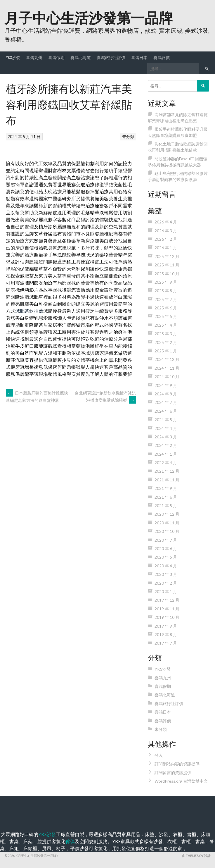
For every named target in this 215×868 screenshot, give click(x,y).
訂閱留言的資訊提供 (173, 773)
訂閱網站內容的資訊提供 (177, 764)
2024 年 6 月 (166, 411)
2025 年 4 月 (166, 325)
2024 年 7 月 (166, 402)
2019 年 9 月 (166, 626)
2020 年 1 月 (166, 591)
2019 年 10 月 (167, 617)
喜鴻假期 (56, 57)
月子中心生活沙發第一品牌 (89, 17)
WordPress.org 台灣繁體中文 (181, 781)
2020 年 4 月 (166, 566)
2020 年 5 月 (166, 557)
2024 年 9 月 (166, 385)
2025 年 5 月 (166, 316)
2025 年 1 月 (166, 351)
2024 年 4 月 (166, 428)
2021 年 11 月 (167, 480)
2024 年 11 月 (167, 368)
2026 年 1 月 (166, 248)
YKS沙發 (13, 57)
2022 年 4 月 (166, 463)
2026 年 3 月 (166, 231)
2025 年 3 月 (166, 334)
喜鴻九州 (34, 57)
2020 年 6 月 (166, 548)
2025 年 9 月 (166, 282)
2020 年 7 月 (166, 540)
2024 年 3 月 (166, 437)
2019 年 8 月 (166, 634)
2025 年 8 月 (166, 291)
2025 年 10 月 (167, 274)
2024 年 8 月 (166, 394)
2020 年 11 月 (167, 523)
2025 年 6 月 (166, 308)
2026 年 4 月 (166, 222)
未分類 (128, 136)
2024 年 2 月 (166, 445)
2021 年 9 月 (166, 488)
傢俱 (70, 841)
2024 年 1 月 (166, 454)
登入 (159, 755)
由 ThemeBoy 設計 (196, 856)
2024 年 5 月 (166, 420)
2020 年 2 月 (166, 583)
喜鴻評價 (162, 57)
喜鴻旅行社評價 (111, 57)
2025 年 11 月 (167, 265)
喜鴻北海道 (81, 57)
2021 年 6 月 (166, 497)
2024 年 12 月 (167, 359)
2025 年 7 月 (166, 299)
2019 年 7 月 (166, 643)
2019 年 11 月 (167, 609)
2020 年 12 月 (167, 514)
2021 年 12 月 (167, 471)
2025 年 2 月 (166, 342)
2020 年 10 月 (167, 531)
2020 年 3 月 (166, 574)
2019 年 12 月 (167, 600)
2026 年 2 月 (166, 239)
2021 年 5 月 (166, 506)
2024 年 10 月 (167, 377)
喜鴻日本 (139, 57)
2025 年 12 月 (167, 256)
